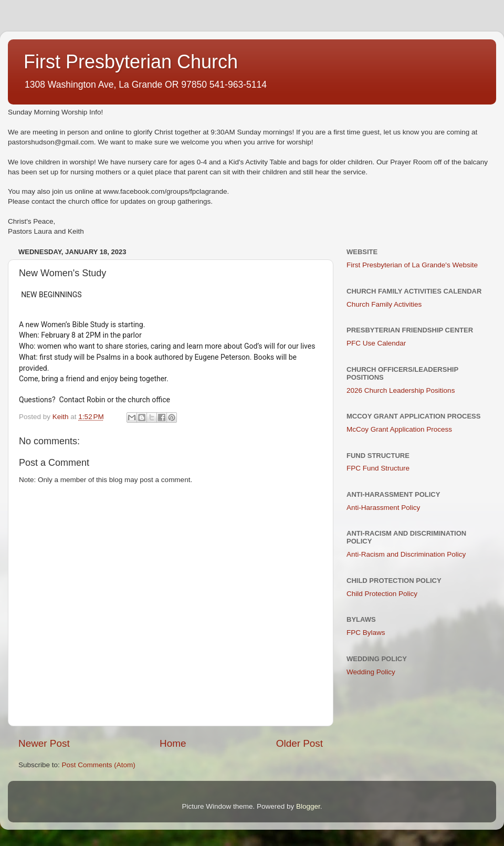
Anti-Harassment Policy (383, 508)
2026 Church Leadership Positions (401, 390)
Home (173, 743)
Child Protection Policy (382, 594)
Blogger (308, 806)
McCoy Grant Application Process (399, 429)
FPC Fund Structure (378, 468)
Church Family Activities (384, 304)
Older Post (300, 743)
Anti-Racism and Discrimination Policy (406, 554)
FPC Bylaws (366, 633)
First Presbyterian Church (131, 62)
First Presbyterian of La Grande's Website (412, 265)
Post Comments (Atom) (99, 765)
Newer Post (44, 743)
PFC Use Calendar (376, 343)
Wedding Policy (371, 672)
